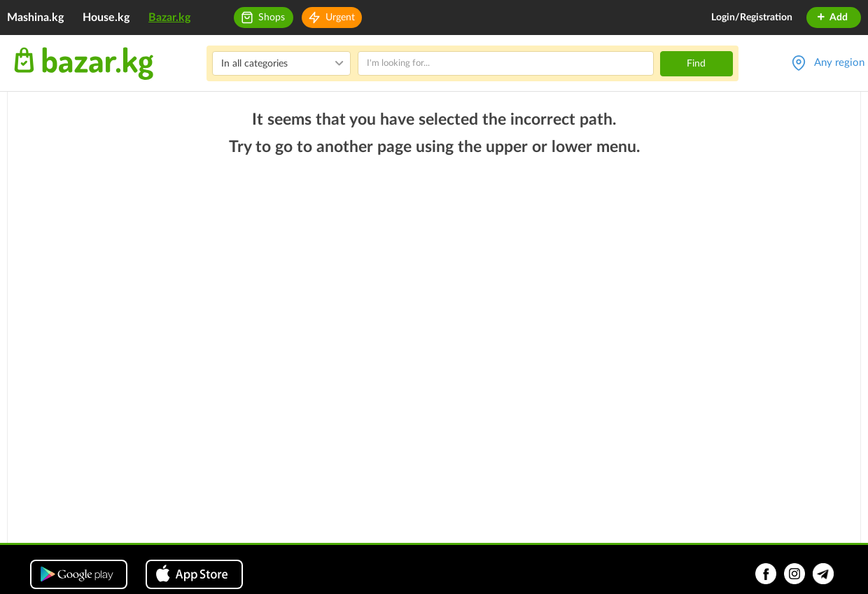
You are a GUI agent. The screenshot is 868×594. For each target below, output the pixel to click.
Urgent (340, 18)
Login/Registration (752, 18)
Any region (839, 63)
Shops (272, 18)
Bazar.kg (169, 18)
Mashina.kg (35, 18)
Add (832, 18)
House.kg (106, 18)
